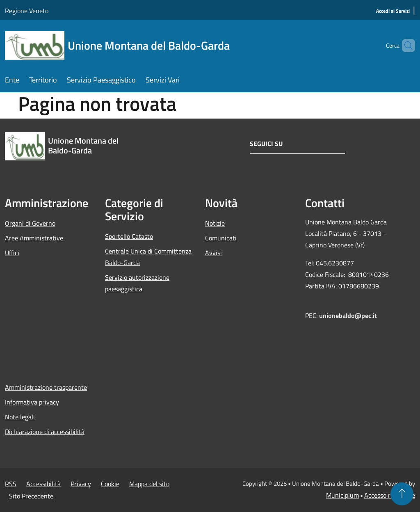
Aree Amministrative (34, 238)
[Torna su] (402, 494)
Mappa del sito (149, 484)
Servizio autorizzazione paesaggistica (137, 283)
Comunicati (221, 238)
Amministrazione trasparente (46, 387)
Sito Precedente (31, 496)
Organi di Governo (30, 223)
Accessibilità (43, 484)
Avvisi (213, 253)
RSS (11, 484)
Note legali (20, 417)
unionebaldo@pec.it (349, 315)
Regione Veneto (27, 11)
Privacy (81, 484)
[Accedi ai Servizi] (393, 11)
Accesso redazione (390, 495)
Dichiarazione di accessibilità (45, 432)
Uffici (12, 253)
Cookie (110, 484)
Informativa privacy (32, 402)
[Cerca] (405, 46)
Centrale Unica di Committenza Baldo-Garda (148, 257)
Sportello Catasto (129, 236)
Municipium (342, 495)
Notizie (215, 223)
